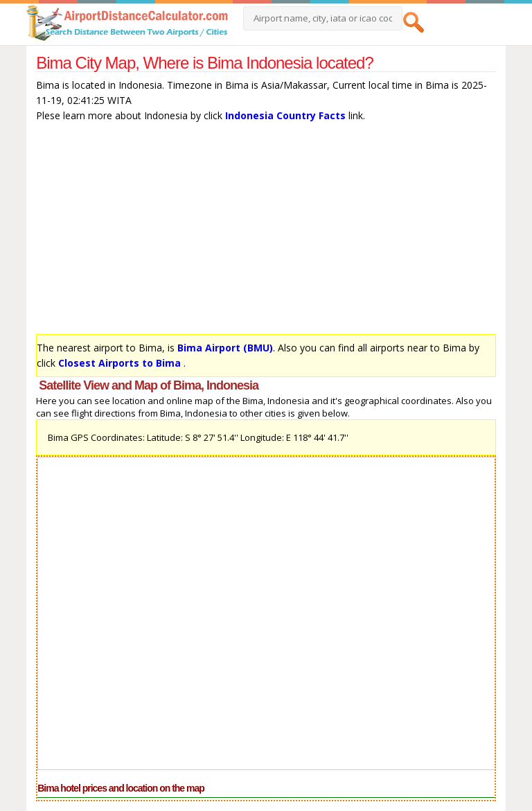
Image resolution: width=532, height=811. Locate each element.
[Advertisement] (266, 232)
